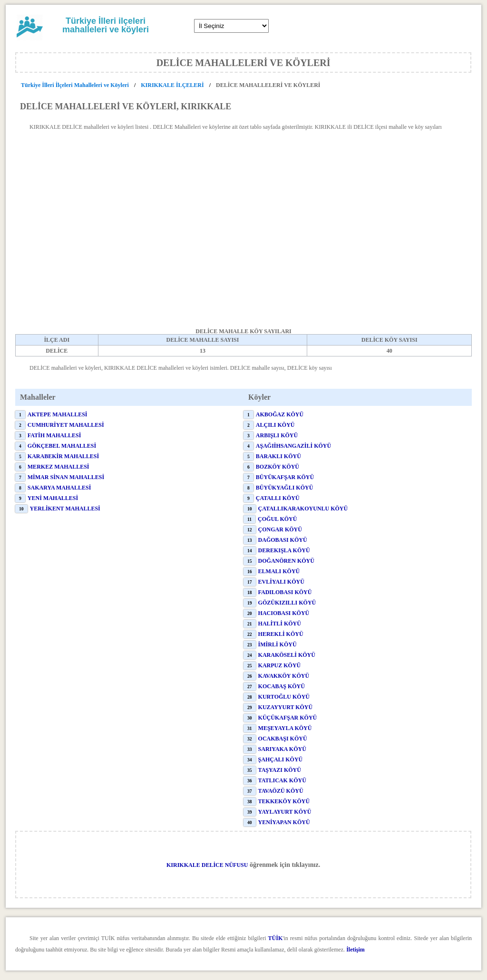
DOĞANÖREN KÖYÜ (286, 561)
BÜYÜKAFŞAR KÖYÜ (285, 477)
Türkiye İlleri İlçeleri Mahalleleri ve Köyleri (76, 85)
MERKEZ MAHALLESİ (58, 467)
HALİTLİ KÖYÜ (280, 624)
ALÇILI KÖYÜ (275, 425)
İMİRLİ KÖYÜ (278, 644)
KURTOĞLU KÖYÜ (284, 697)
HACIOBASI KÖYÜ (284, 613)
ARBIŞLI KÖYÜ (277, 435)
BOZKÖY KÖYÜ (278, 467)
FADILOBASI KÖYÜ (285, 592)
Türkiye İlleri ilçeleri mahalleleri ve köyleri (106, 25)
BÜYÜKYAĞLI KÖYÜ (285, 488)
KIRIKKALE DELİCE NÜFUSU (207, 865)
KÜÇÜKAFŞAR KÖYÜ (288, 718)
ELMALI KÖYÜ (279, 571)
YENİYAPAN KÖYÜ (284, 822)
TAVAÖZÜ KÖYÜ (281, 791)
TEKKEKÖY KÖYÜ (284, 801)
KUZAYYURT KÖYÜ (286, 707)
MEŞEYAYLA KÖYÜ (285, 728)
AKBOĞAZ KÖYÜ (280, 414)
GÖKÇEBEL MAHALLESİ (62, 446)
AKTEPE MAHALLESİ (58, 414)
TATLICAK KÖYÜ (282, 780)
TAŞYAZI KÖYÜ (280, 770)
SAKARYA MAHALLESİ (59, 488)
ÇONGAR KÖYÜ (280, 529)
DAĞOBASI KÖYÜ (283, 540)
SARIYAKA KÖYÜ (282, 749)
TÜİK (276, 938)
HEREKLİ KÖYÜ (281, 634)
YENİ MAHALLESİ (53, 498)
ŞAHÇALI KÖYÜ (281, 759)
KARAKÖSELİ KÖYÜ (287, 655)
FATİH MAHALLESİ (54, 435)
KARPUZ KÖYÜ (280, 665)
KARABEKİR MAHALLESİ (63, 456)
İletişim (356, 950)
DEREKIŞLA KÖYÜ (284, 550)
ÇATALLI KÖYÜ (278, 498)
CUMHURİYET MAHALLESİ (66, 425)
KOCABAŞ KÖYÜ (282, 686)
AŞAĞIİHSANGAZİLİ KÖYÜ (293, 446)
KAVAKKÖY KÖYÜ (284, 676)
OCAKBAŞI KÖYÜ (283, 739)
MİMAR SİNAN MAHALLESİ (66, 477)
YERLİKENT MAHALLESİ (65, 509)
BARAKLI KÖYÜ (278, 456)
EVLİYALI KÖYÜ (281, 582)
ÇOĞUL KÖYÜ (277, 519)
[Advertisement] (243, 239)
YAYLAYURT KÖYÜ (285, 812)
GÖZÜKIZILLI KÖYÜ (287, 603)
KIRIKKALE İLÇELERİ (172, 85)
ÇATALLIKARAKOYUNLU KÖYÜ (303, 509)
